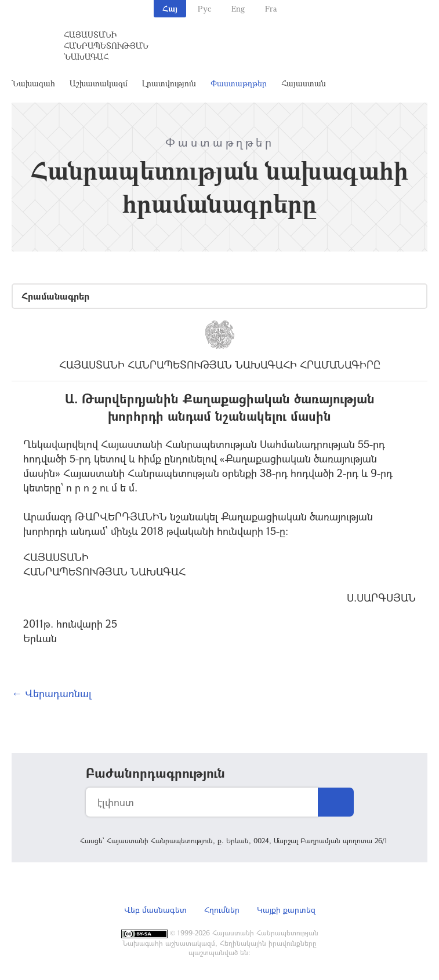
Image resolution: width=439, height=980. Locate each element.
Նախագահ (33, 83)
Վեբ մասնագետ (155, 910)
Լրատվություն (169, 83)
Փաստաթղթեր (239, 83)
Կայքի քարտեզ (286, 910)
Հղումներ (222, 910)
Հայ (170, 8)
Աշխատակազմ (99, 83)
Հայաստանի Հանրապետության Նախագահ (106, 45)
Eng (238, 8)
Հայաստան (304, 83)
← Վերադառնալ (52, 693)
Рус (204, 8)
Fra (271, 8)
